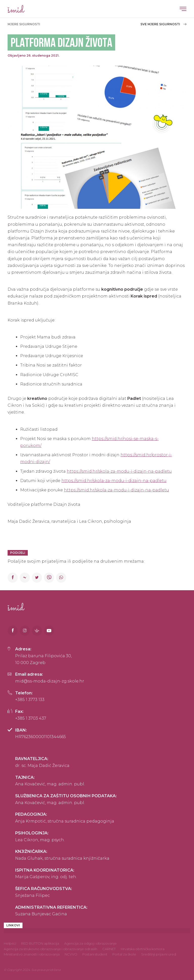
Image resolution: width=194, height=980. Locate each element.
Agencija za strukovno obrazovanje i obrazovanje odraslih (51, 949)
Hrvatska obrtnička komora (143, 949)
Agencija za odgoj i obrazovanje (90, 943)
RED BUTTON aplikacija (40, 943)
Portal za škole (124, 954)
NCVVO (71, 954)
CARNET (109, 949)
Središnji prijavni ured (159, 954)
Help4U (10, 943)
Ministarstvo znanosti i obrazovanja (32, 954)
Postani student (95, 954)
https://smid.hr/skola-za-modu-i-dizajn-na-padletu (119, 471)
